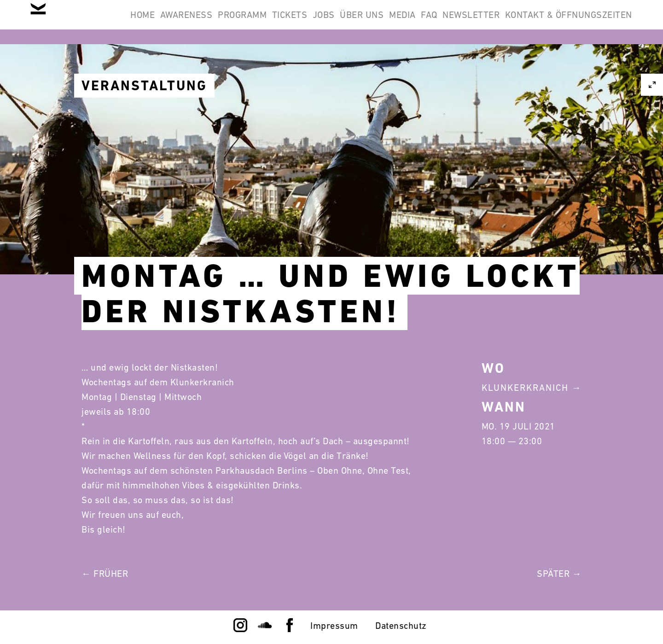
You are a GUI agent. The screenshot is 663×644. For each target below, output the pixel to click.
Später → (559, 574)
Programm (297, 22)
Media (505, 22)
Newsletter (598, 22)
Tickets (357, 22)
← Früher (105, 574)
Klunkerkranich (525, 388)
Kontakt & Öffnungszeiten (563, 66)
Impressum (334, 626)
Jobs (402, 22)
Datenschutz (401, 626)
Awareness (230, 22)
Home (174, 22)
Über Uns (453, 22)
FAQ (544, 22)
